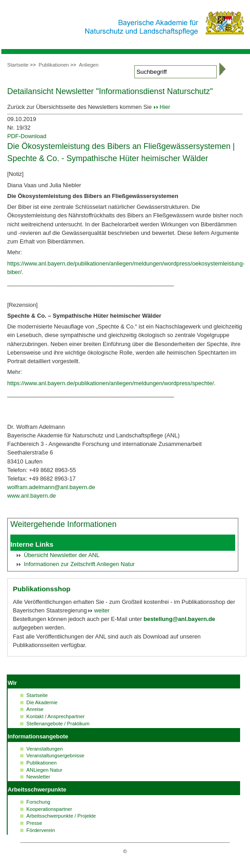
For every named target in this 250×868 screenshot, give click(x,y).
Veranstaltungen (45, 749)
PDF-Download (27, 136)
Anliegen (89, 65)
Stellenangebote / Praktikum (58, 724)
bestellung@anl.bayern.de (180, 619)
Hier (165, 107)
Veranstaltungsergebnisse (56, 756)
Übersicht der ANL (62, 555)
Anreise (35, 709)
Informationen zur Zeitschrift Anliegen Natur (79, 564)
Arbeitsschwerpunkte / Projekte (61, 816)
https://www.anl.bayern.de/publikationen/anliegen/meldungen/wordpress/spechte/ (111, 383)
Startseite (18, 65)
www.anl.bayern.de (32, 496)
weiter (101, 610)
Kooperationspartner (49, 809)
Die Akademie (42, 702)
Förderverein (41, 830)
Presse (34, 823)
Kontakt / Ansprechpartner (56, 716)
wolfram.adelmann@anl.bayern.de (51, 487)
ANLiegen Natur (45, 770)
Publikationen (54, 65)
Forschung (39, 802)
